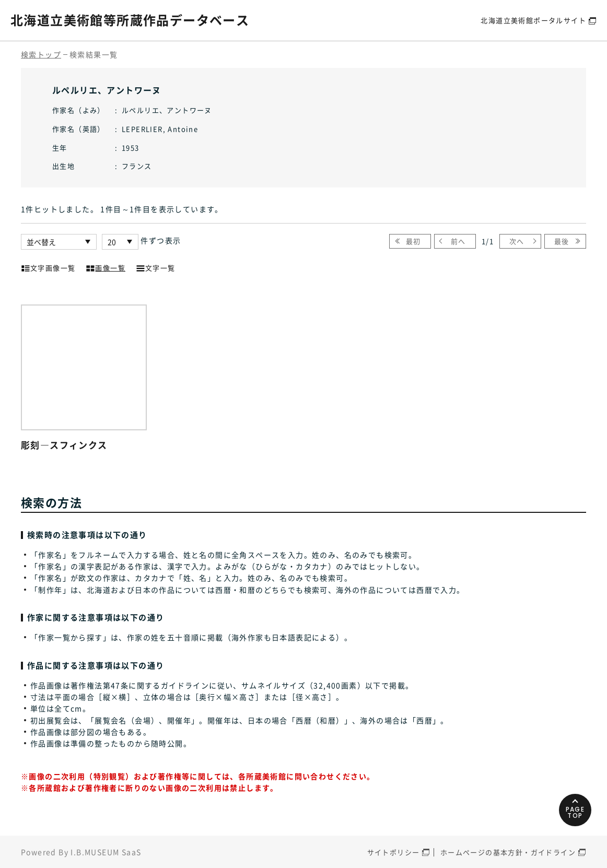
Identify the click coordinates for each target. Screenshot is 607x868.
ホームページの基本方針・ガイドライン (508, 852)
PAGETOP (575, 812)
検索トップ (41, 54)
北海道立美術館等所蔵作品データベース (130, 20)
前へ (458, 241)
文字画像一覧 (48, 267)
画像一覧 (106, 267)
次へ (517, 241)
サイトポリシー (394, 852)
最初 (413, 241)
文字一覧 (156, 267)
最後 (562, 241)
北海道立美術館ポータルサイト (533, 20)
